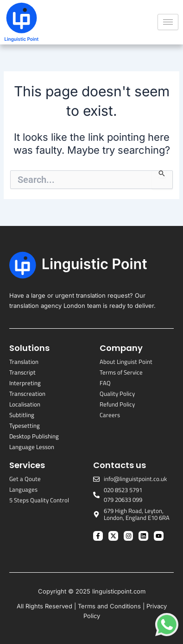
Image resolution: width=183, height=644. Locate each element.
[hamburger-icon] (168, 22)
